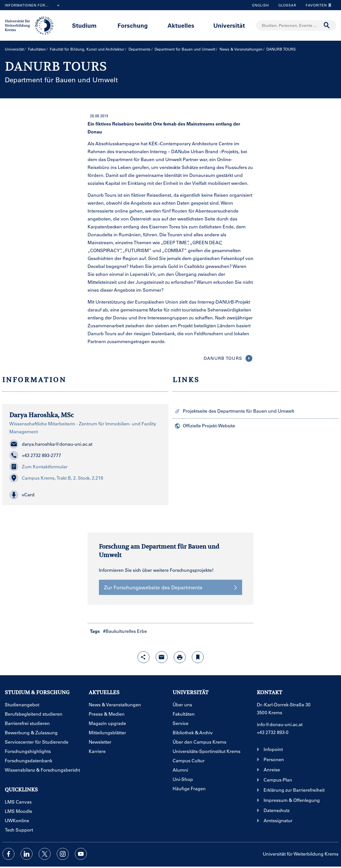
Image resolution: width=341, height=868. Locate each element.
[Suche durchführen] (327, 25)
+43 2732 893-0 (273, 732)
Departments (140, 49)
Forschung (133, 25)
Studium (84, 25)
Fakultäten (37, 49)
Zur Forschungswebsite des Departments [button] (171, 587)
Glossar (285, 5)
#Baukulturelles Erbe (125, 631)
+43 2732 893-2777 (35, 455)
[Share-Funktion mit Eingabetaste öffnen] (144, 657)
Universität (229, 25)
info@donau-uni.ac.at (280, 724)
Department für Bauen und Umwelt (185, 49)
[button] (85, 495)
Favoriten (317, 5)
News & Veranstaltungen (241, 49)
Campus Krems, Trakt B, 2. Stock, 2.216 (56, 478)
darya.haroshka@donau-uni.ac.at (51, 444)
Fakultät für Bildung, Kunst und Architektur (87, 49)
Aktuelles (181, 25)
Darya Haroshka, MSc (42, 415)
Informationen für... (33, 6)
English (261, 5)
